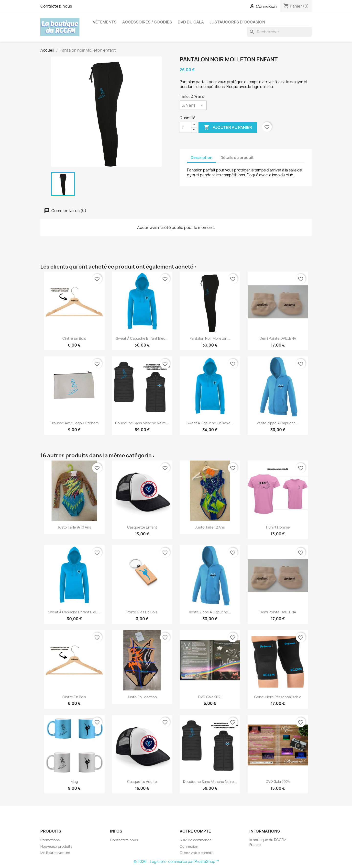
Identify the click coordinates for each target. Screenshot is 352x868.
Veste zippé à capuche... (278, 423)
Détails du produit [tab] (237, 158)
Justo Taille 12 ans (210, 527)
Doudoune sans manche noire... (142, 423)
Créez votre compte (197, 853)
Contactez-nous (56, 6)
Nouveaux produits (56, 846)
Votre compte (195, 831)
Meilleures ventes (55, 853)
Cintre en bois (74, 338)
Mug (74, 782)
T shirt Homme (278, 527)
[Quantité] (186, 127)
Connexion (189, 846)
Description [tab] (202, 158)
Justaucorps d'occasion (237, 22)
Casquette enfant (142, 527)
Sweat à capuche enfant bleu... (142, 338)
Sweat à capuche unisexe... (210, 423)
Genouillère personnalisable (278, 697)
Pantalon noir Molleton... (210, 338)
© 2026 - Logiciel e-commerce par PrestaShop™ (176, 862)
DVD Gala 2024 (278, 782)
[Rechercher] (279, 32)
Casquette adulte (142, 782)
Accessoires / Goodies (147, 22)
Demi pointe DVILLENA (278, 338)
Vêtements (105, 22)
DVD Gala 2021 (210, 697)
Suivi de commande (196, 840)
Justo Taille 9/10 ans (74, 527)
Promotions (50, 840)
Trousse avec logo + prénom (74, 423)
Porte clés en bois (142, 612)
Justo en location (142, 697)
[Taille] (193, 105)
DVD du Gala (191, 22)
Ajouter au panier (228, 127)
